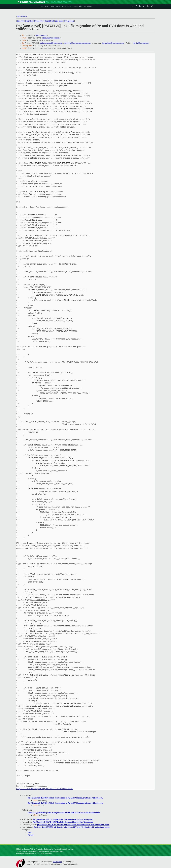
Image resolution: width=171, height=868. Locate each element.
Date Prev (20, 21)
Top (18, 16)
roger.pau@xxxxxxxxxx (51, 38)
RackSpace (57, 862)
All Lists (24, 16)
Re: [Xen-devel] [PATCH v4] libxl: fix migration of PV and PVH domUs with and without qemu (65, 798)
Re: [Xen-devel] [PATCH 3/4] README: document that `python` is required (63, 819)
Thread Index (69, 21)
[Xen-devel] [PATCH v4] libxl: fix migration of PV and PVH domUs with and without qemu (64, 813)
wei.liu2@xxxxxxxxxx (141, 43)
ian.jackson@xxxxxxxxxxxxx (113, 43)
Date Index (59, 21)
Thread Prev (39, 21)
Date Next (29, 21)
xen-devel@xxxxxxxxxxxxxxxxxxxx (77, 43)
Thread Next (49, 21)
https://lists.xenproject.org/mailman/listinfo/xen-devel (45, 789)
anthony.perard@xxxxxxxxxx (51, 43)
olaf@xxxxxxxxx (41, 35)
